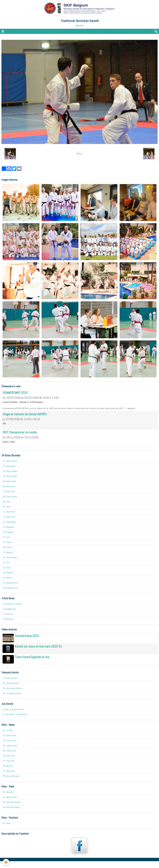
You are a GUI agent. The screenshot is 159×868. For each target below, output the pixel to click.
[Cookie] (6, 862)
